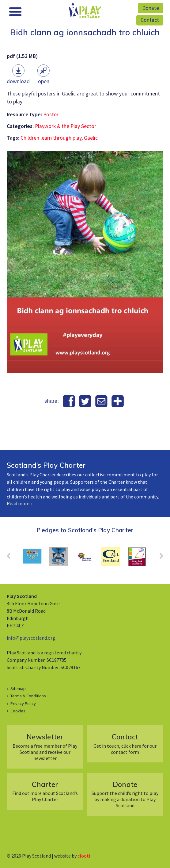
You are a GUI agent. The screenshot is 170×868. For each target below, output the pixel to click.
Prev (12, 558)
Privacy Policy (23, 703)
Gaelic (91, 138)
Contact (150, 20)
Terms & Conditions (28, 696)
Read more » (20, 503)
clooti (84, 856)
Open (44, 81)
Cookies (18, 711)
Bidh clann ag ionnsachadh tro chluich (85, 32)
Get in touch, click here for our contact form (125, 744)
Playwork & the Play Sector (66, 126)
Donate (151, 8)
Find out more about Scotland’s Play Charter (45, 791)
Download (18, 81)
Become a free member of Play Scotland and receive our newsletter (45, 747)
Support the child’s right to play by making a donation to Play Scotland (125, 794)
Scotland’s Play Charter (46, 465)
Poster (51, 114)
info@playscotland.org (31, 638)
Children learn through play (51, 138)
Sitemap (18, 688)
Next (158, 558)
